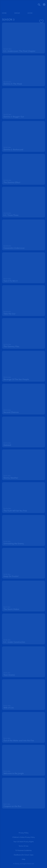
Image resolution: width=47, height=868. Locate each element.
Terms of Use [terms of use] (23, 846)
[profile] (43, 11)
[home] (4, 11)
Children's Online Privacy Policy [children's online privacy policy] (23, 837)
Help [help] (23, 859)
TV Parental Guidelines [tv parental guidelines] (23, 851)
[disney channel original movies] (30, 11)
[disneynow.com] (6, 4)
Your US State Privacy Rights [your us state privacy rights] (24, 842)
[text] (8, 49)
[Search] (39, 5)
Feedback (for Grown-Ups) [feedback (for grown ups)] (24, 855)
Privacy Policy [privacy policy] (24, 833)
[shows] (17, 11)
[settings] (44, 4)
